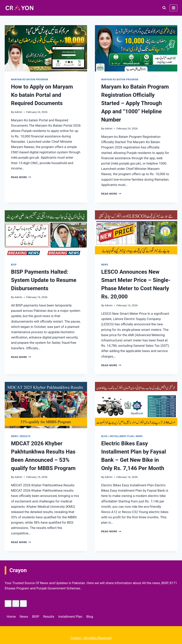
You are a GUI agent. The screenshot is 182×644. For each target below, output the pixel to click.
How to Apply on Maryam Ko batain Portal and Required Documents (42, 95)
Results (25, 436)
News (105, 265)
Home (11, 617)
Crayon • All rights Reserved (91, 638)
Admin (18, 112)
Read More (21, 177)
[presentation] (46, 48)
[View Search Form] (164, 8)
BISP (14, 265)
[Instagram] (23, 604)
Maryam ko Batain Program (30, 80)
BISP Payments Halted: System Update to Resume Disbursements (44, 280)
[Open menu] (173, 8)
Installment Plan (122, 436)
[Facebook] (8, 604)
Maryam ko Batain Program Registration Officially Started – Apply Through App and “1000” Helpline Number (135, 103)
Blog (104, 436)
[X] (16, 604)
